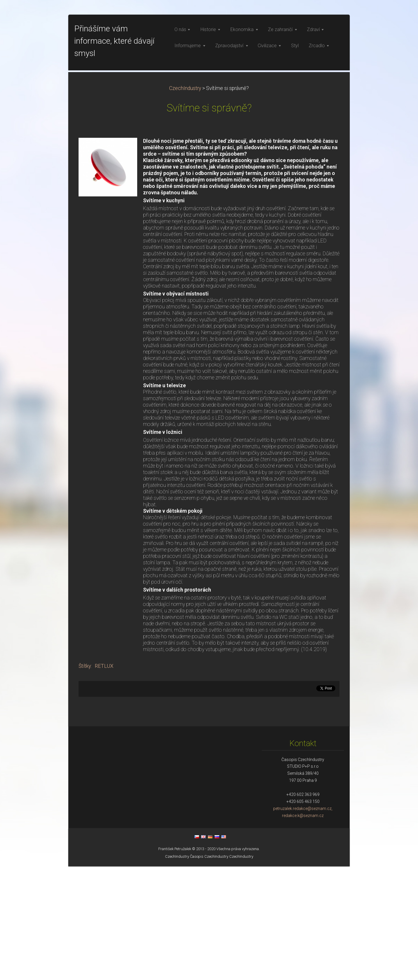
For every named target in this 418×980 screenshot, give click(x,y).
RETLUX (104, 780)
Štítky (85, 780)
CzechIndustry (185, 202)
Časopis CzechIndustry (209, 970)
